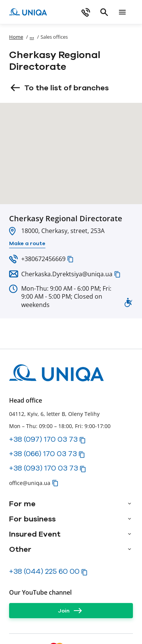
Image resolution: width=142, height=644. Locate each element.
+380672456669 (43, 259)
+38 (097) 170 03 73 (43, 439)
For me (22, 504)
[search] (104, 12)
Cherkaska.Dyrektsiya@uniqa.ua (67, 274)
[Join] (71, 611)
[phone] (86, 12)
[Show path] (32, 37)
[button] (70, 259)
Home (16, 37)
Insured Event (35, 534)
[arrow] (130, 504)
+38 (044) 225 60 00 (44, 571)
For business (32, 519)
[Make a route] (27, 244)
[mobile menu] (122, 12)
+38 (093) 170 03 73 (44, 468)
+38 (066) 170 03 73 (43, 453)
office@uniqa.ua (30, 483)
